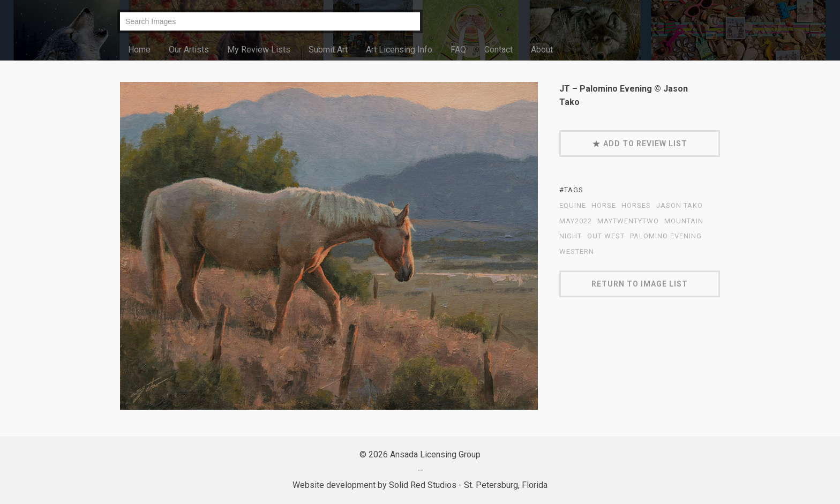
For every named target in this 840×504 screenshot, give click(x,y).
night (571, 236)
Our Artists (189, 50)
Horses (636, 206)
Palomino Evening (666, 236)
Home (139, 50)
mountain (684, 221)
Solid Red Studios (423, 485)
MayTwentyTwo (628, 221)
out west (606, 236)
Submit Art (328, 50)
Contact (498, 50)
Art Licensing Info (399, 50)
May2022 (576, 221)
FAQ (458, 50)
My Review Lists (259, 50)
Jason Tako (680, 206)
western (577, 252)
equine (573, 206)
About (542, 50)
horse (604, 206)
